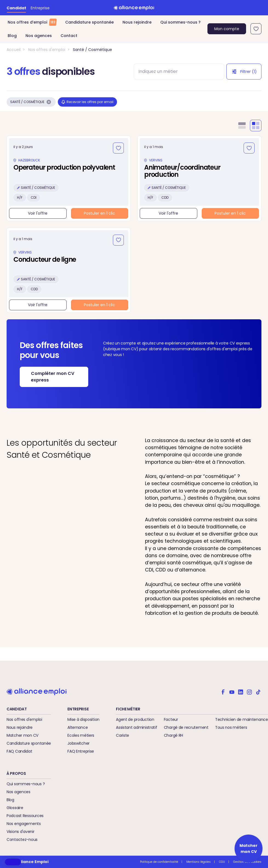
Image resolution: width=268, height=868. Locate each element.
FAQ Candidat (19, 751)
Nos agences (39, 36)
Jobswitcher (79, 743)
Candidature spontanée (89, 22)
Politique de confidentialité (159, 862)
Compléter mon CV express (53, 377)
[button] (13, 862)
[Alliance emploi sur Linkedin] (241, 691)
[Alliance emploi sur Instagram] (249, 691)
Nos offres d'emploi (47, 50)
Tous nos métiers (231, 727)
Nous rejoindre (137, 22)
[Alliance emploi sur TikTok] (258, 691)
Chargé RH (173, 735)
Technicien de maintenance (242, 719)
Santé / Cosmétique (92, 50)
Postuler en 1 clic (99, 213)
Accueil (14, 50)
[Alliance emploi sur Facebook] (223, 691)
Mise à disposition (83, 719)
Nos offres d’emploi (32, 22)
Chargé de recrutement (186, 727)
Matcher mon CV (22, 735)
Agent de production (135, 719)
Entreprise (40, 8)
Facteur (171, 719)
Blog (12, 36)
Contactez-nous (22, 839)
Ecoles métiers (81, 735)
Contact (69, 36)
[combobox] (174, 72)
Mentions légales (199, 862)
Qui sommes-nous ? (180, 22)
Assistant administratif (137, 727)
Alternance (78, 727)
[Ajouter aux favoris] (118, 148)
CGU (222, 862)
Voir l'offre (38, 213)
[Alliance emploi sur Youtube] (232, 691)
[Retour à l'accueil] (134, 8)
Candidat (16, 8)
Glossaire (15, 808)
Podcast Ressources (25, 816)
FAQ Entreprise (81, 751)
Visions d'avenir (21, 832)
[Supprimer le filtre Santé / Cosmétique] (49, 102)
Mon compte (227, 29)
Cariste (122, 735)
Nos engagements (24, 824)
